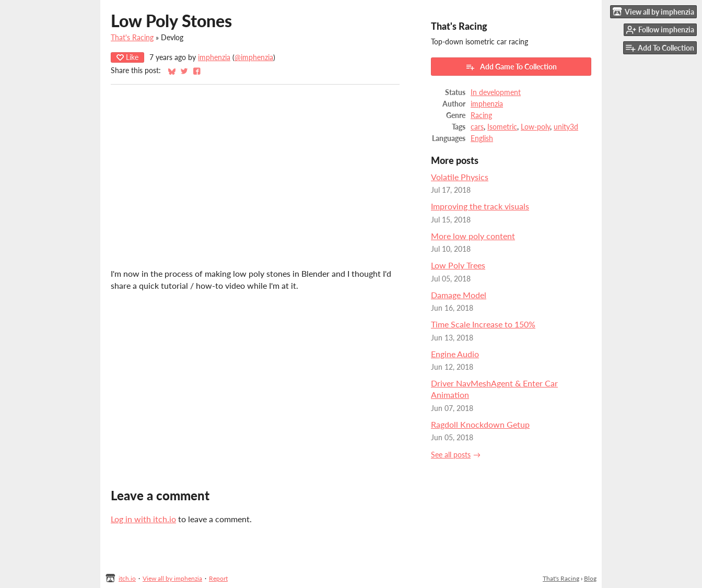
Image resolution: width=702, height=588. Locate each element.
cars (477, 127)
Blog (590, 578)
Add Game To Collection (511, 67)
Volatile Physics (460, 177)
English (482, 138)
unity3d (566, 127)
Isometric (502, 127)
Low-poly (535, 127)
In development (496, 92)
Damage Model (459, 295)
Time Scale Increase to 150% (483, 324)
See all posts (451, 455)
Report (218, 578)
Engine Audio (455, 354)
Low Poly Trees (458, 265)
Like (127, 57)
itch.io (127, 578)
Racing (481, 115)
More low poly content (473, 236)
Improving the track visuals (480, 206)
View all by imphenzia (172, 578)
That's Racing (132, 38)
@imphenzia (254, 57)
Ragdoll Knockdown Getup (480, 424)
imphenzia (214, 57)
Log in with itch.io (143, 519)
